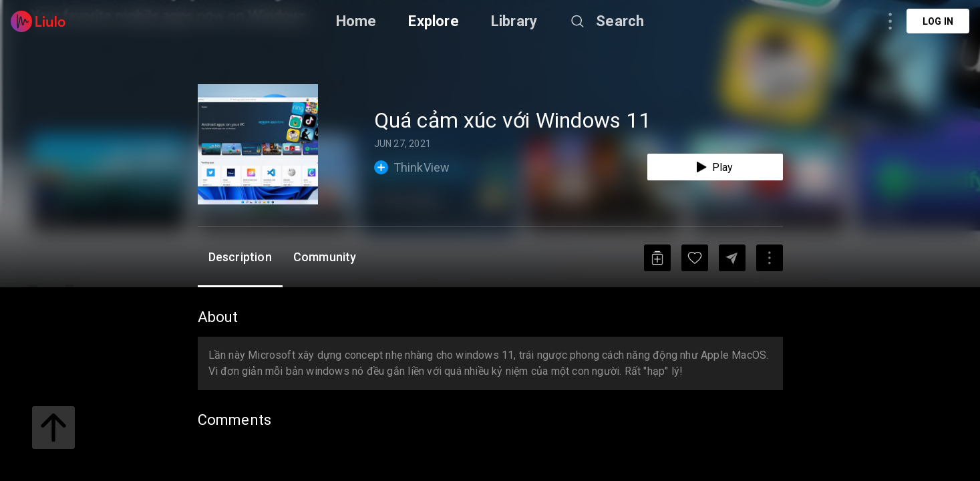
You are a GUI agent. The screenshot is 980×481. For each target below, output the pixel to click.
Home (356, 21)
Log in (938, 21)
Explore (433, 21)
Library (514, 21)
